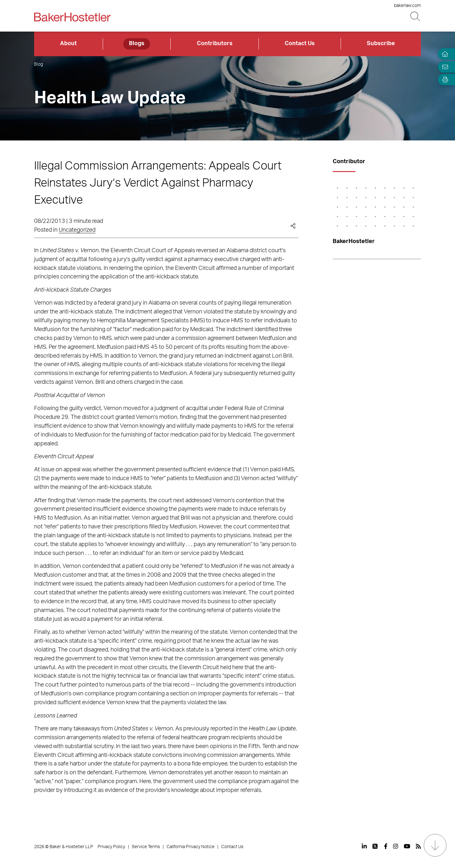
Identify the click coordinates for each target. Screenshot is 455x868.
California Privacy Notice (191, 847)
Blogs (137, 44)
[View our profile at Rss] (418, 846)
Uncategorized (77, 230)
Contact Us (300, 44)
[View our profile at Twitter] (375, 846)
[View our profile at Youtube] (407, 846)
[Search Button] (416, 17)
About (68, 44)
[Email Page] (444, 67)
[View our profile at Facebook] (386, 846)
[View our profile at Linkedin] (364, 846)
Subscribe (381, 44)
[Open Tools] (444, 80)
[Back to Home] (72, 17)
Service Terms (146, 847)
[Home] (444, 54)
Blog (39, 64)
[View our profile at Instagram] (396, 846)
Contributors (215, 44)
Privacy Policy (111, 847)
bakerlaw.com (407, 6)
